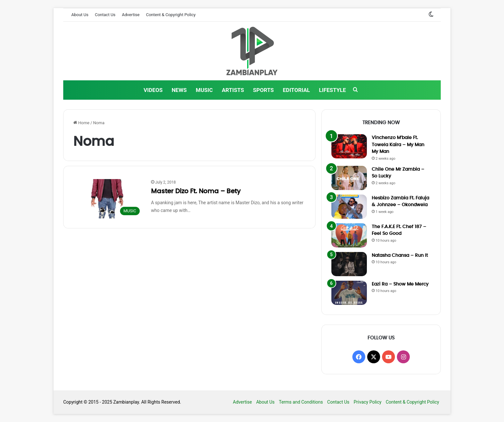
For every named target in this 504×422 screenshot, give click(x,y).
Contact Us (105, 15)
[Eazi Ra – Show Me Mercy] (349, 293)
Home (81, 123)
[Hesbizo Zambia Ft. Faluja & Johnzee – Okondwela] (349, 207)
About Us (80, 15)
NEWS (179, 90)
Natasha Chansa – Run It (400, 256)
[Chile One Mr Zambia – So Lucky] (349, 178)
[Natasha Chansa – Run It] (349, 264)
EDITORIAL (297, 90)
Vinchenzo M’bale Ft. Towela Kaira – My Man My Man (398, 145)
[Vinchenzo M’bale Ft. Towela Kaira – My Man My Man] (349, 146)
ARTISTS (233, 90)
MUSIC (204, 90)
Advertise (131, 15)
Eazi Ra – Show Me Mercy (400, 284)
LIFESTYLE (333, 90)
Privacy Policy (368, 402)
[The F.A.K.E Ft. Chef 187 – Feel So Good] (349, 235)
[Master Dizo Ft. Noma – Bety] (108, 199)
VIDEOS (153, 90)
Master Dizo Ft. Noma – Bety (196, 191)
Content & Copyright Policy (171, 15)
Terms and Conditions (301, 402)
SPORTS (263, 90)
